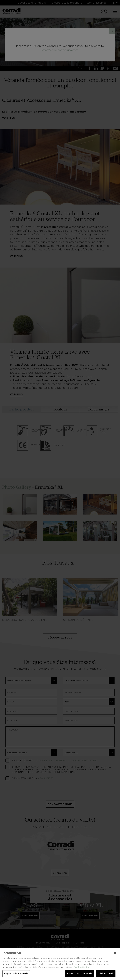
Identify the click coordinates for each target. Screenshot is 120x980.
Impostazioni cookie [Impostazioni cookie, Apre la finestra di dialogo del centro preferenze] (16, 973)
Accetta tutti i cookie (80, 973)
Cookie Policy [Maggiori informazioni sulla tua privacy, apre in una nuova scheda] (81, 967)
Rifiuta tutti (106, 973)
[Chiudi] (115, 953)
